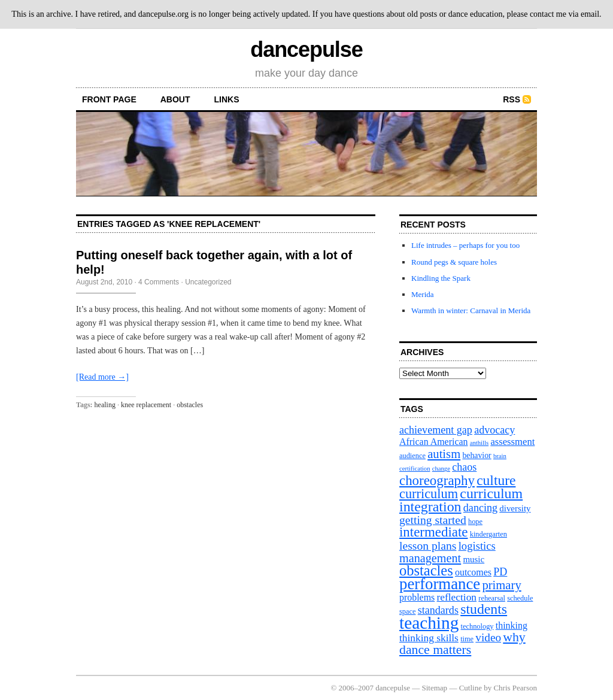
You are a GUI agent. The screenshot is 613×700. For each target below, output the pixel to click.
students (484, 609)
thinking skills (429, 638)
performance (440, 584)
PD (500, 572)
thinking (512, 625)
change (441, 469)
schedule (520, 598)
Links (227, 99)
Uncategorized (208, 282)
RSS (512, 99)
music (474, 559)
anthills (479, 443)
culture (496, 480)
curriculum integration (461, 500)
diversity (515, 508)
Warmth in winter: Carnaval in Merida (471, 310)
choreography (437, 481)
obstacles (190, 405)
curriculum (429, 494)
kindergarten (488, 534)
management (430, 558)
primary (501, 585)
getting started (433, 520)
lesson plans (428, 546)
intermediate (433, 532)
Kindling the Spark (441, 278)
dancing (480, 508)
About (175, 99)
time (467, 639)
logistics (477, 546)
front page (109, 99)
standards (438, 610)
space (407, 611)
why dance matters (462, 643)
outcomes (473, 572)
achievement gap (436, 430)
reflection (457, 597)
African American (434, 442)
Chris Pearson (515, 688)
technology (477, 626)
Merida (423, 294)
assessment (512, 442)
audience (412, 456)
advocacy (494, 430)
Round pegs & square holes (454, 262)
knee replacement (146, 405)
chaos (464, 467)
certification (415, 469)
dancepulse (306, 49)
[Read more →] (102, 377)
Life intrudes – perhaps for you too (465, 245)
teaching (429, 623)
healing (105, 405)
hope (475, 522)
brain (500, 456)
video (488, 637)
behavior (477, 455)
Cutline (471, 688)
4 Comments (159, 282)
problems (417, 597)
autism (444, 454)
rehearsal (492, 598)
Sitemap (435, 688)
